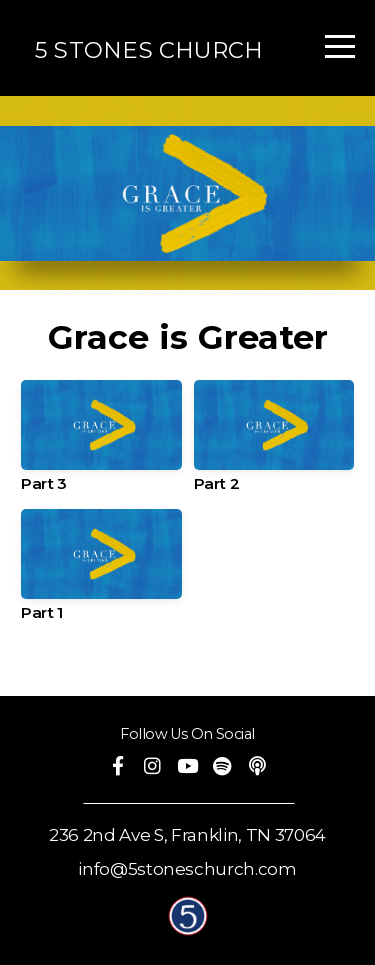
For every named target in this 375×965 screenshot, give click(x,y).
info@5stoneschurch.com (187, 869)
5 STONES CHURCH (149, 50)
